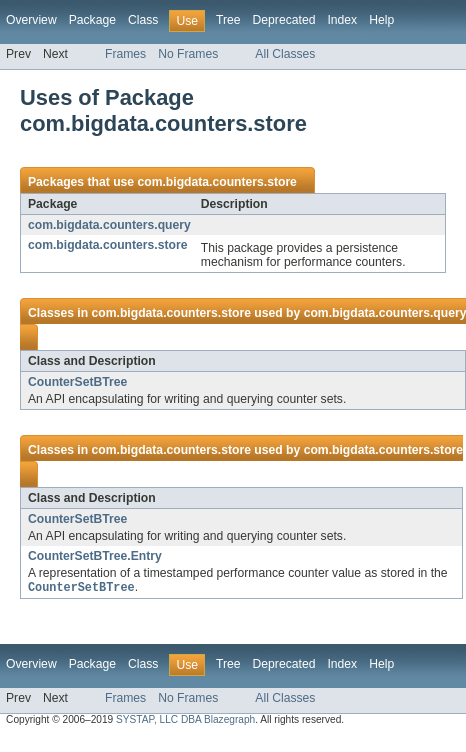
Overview (31, 20)
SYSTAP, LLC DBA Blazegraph (185, 720)
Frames (125, 54)
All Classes (285, 54)
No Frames (188, 54)
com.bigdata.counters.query (109, 225)
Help (381, 20)
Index (342, 20)
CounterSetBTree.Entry (95, 556)
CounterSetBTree (77, 382)
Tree (228, 20)
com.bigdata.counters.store (216, 182)
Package (92, 20)
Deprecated (284, 20)
